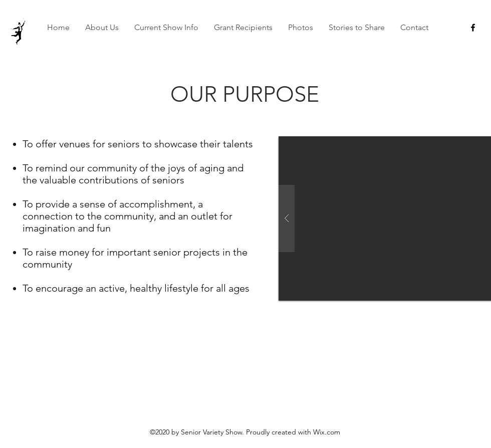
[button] (102, 28)
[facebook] (473, 28)
